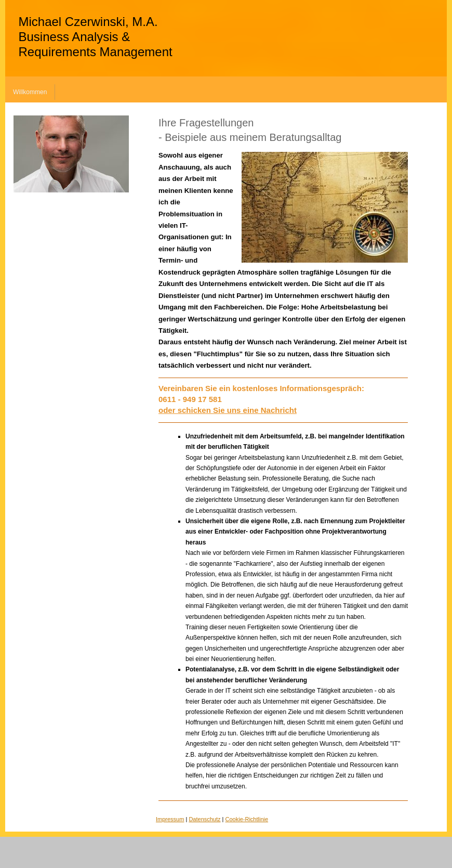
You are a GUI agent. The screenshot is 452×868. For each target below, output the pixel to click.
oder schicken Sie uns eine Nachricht (228, 410)
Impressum (170, 819)
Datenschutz (204, 819)
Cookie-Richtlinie (247, 819)
